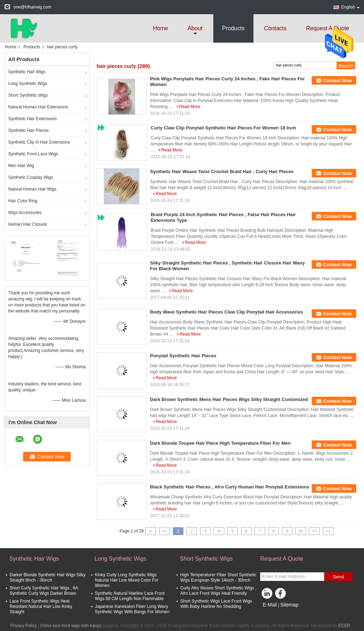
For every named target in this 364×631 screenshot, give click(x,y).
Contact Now (338, 81)
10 (301, 531)
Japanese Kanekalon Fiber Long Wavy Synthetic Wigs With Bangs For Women (132, 609)
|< (151, 531)
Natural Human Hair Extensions (38, 107)
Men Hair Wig (21, 166)
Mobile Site (273, 614)
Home (160, 28)
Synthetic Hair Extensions (33, 119)
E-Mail (270, 605)
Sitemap (289, 605)
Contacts (275, 28)
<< (165, 531)
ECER (344, 626)
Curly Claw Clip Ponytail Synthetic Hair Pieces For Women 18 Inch (223, 128)
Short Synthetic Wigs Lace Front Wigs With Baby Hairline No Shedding (216, 604)
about (195, 28)
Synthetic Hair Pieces (28, 130)
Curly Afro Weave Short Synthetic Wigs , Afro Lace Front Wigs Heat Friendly (218, 591)
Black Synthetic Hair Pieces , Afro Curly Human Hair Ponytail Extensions (230, 487)
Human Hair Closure (28, 224)
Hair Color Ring (23, 201)
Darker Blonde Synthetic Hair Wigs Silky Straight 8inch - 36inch (47, 577)
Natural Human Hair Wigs (32, 189)
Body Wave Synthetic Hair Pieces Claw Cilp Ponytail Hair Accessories (226, 312)
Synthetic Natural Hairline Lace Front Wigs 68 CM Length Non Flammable (130, 596)
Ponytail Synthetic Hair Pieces (183, 356)
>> (314, 531)
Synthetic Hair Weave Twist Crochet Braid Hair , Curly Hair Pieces (222, 172)
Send (338, 577)
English (350, 7)
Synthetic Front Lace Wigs (33, 154)
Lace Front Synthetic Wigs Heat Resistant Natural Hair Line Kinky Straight (41, 606)
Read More (190, 107)
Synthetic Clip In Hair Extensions (39, 142)
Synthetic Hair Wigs (27, 72)
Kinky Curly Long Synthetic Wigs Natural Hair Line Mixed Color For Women (127, 580)
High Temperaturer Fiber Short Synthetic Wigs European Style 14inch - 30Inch (218, 577)
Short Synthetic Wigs (28, 95)
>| (328, 531)
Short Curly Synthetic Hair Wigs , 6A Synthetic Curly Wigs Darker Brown (44, 591)
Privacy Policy (24, 626)
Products (233, 28)
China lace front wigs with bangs (71, 626)
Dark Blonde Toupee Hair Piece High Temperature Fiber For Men (220, 443)
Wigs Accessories (25, 213)
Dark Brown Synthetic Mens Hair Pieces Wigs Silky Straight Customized (229, 399)
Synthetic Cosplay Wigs (31, 177)
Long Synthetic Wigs (28, 84)
